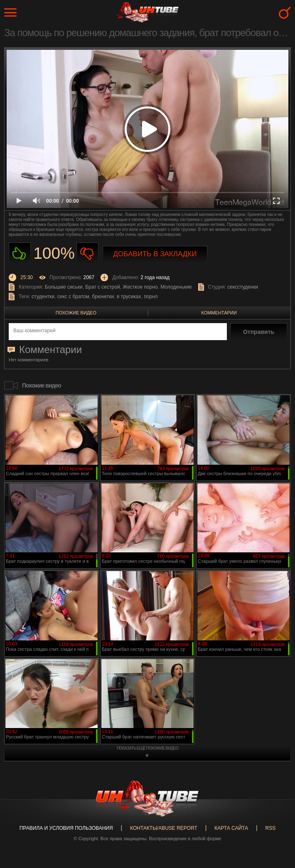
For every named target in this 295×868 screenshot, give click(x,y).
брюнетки (103, 297)
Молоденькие (176, 287)
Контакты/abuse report (164, 828)
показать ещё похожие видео (147, 748)
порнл (151, 297)
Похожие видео (76, 313)
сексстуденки (243, 287)
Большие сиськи (64, 287)
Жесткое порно (140, 287)
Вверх (276, 816)
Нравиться (20, 254)
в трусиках (129, 297)
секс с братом (73, 297)
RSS (270, 828)
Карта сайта (231, 828)
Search (285, 13)
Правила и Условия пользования (66, 828)
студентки (43, 297)
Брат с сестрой (102, 287)
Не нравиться (87, 254)
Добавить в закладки (155, 254)
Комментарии (219, 313)
